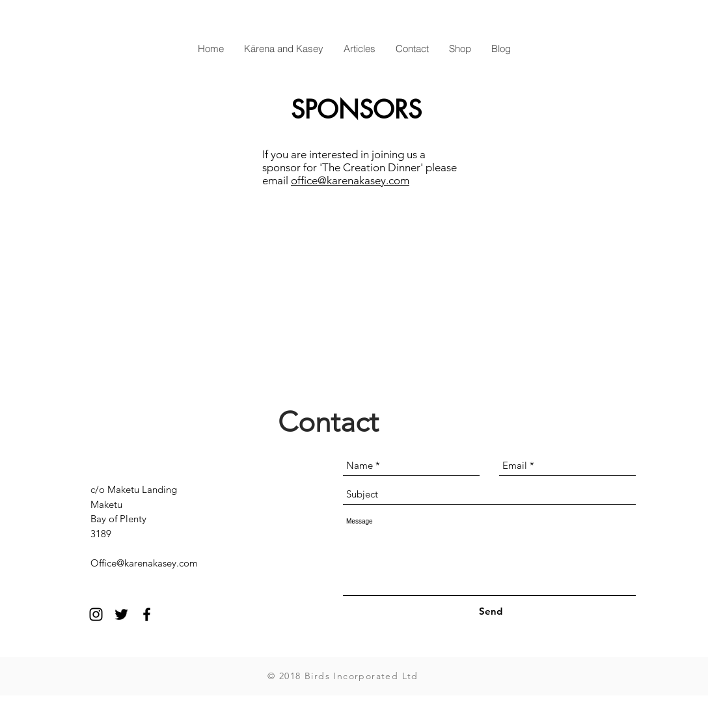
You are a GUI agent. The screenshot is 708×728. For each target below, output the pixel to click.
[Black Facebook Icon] (147, 614)
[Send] (490, 611)
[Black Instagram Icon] (96, 614)
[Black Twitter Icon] (121, 614)
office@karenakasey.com (350, 180)
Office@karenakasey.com (144, 563)
